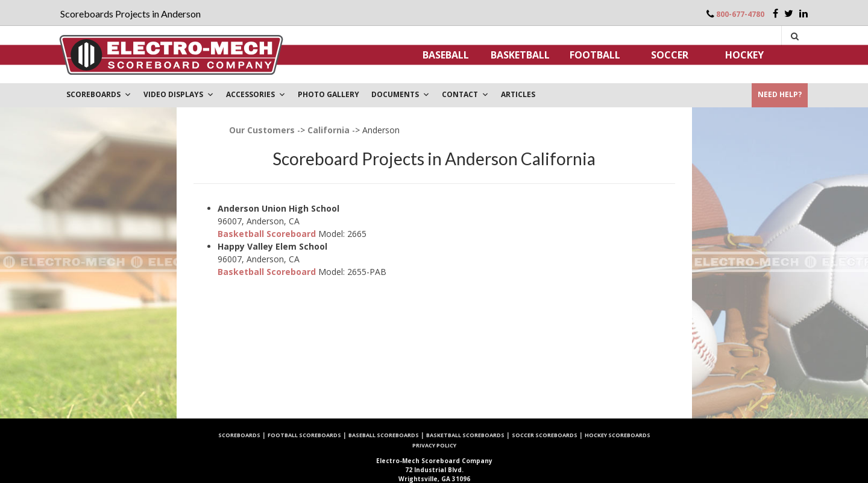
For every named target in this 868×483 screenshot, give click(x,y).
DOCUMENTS (401, 94)
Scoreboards (239, 435)
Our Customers (262, 130)
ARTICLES (518, 94)
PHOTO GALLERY (329, 94)
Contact (465, 94)
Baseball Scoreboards (384, 435)
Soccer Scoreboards (545, 435)
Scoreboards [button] (99, 94)
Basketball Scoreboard (267, 234)
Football (595, 55)
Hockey (744, 55)
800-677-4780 (740, 14)
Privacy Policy (434, 445)
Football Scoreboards (304, 435)
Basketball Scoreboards (465, 435)
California (329, 130)
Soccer (670, 55)
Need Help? (780, 94)
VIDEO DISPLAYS (179, 94)
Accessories (256, 94)
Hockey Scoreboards (618, 435)
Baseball (446, 55)
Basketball (520, 55)
